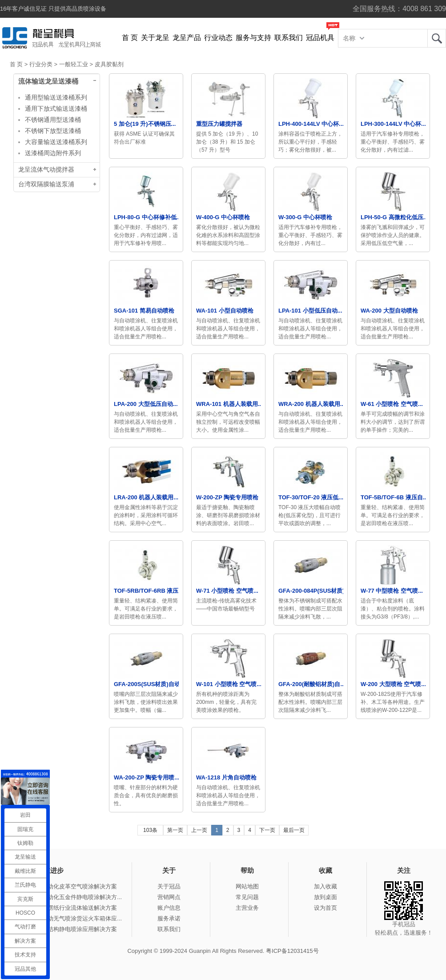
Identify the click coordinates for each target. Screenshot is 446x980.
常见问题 (247, 897)
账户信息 (169, 908)
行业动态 (218, 38)
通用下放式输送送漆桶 (56, 108)
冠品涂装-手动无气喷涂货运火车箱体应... (69, 918)
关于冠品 (169, 886)
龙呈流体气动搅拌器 (46, 170)
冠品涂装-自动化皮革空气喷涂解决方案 (67, 886)
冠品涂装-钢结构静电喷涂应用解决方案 (67, 929)
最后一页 (294, 830)
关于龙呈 (155, 38)
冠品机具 (320, 38)
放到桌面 (325, 897)
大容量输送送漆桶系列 (56, 142)
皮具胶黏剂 (109, 64)
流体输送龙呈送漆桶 (48, 81)
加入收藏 (325, 886)
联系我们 (289, 38)
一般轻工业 (74, 64)
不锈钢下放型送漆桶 (53, 131)
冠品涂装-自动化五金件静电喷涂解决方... (69, 897)
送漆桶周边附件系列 (53, 153)
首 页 (130, 38)
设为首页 (325, 908)
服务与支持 (253, 38)
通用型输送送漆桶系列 (56, 97)
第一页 (175, 830)
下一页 (267, 830)
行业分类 (41, 64)
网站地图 (247, 886)
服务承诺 (169, 918)
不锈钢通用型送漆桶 (53, 120)
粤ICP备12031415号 (292, 951)
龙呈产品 (187, 38)
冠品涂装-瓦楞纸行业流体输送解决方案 (67, 908)
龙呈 (437, 38)
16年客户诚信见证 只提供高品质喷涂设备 (53, 9)
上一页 (199, 830)
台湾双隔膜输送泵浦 (46, 184)
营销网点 (169, 897)
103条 (150, 830)
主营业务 (247, 908)
